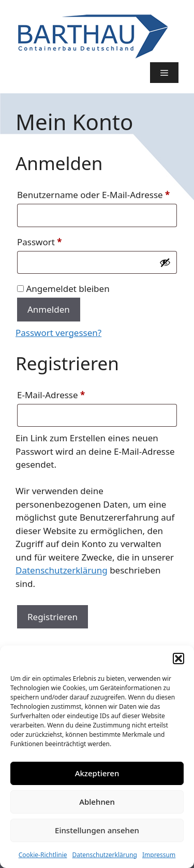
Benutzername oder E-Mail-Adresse (97, 193)
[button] (178, 659)
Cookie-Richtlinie (43, 855)
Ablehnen (97, 802)
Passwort (63, 241)
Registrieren (53, 617)
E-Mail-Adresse (75, 394)
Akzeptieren (97, 773)
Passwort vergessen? (58, 333)
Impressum (159, 855)
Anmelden (49, 309)
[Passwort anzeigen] (165, 262)
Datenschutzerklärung (105, 855)
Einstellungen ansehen (97, 830)
